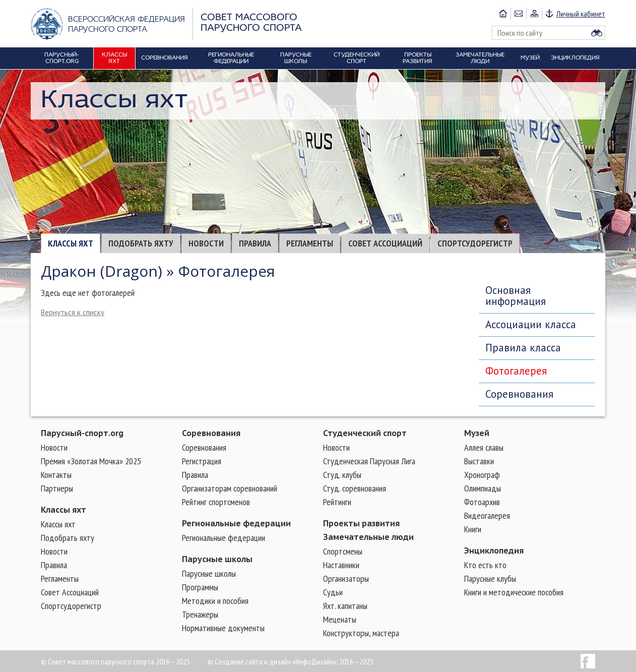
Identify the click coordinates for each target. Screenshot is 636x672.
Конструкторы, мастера (361, 633)
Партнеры (57, 488)
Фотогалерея (516, 371)
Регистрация (202, 461)
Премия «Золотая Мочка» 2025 (91, 461)
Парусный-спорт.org (82, 433)
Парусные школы (217, 559)
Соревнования (519, 394)
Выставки (479, 461)
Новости (206, 243)
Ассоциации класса (531, 324)
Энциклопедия (494, 551)
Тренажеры (200, 614)
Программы (200, 587)
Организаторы (346, 578)
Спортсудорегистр (475, 243)
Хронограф (482, 475)
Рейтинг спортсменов (216, 502)
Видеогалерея (487, 515)
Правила (255, 243)
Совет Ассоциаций (385, 243)
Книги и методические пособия (514, 592)
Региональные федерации (236, 523)
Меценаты (340, 619)
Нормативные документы (223, 628)
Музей (477, 433)
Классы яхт (71, 243)
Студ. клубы (342, 475)
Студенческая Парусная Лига (369, 461)
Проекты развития (361, 523)
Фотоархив (482, 502)
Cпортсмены (343, 551)
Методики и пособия (215, 601)
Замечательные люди (368, 537)
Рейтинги (337, 502)
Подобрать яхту (141, 243)
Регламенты (310, 243)
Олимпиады (483, 488)
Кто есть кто (485, 565)
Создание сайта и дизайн (253, 661)
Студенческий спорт (365, 433)
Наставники (341, 565)
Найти (597, 33)
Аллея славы (484, 447)
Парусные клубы (490, 578)
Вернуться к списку (73, 312)
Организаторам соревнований (230, 488)
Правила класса (523, 348)
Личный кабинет (581, 14)
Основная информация (516, 296)
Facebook (588, 661)
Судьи (333, 592)
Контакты (56, 475)
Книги (473, 529)
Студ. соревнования (355, 488)
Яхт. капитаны (345, 606)
